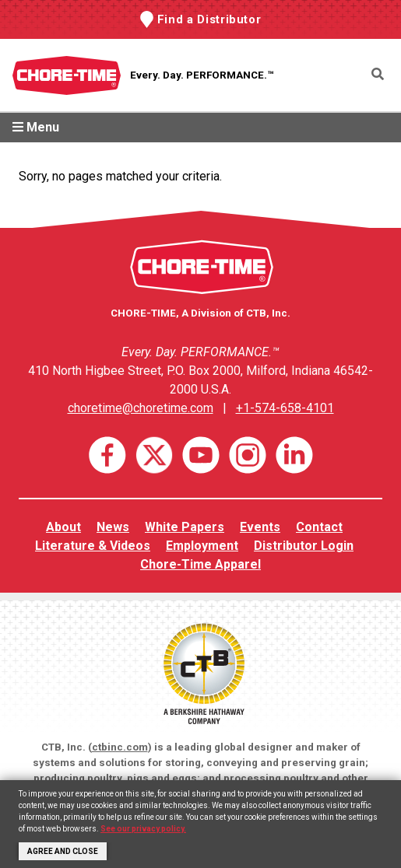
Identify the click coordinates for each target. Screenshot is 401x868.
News (113, 527)
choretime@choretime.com (141, 408)
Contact (319, 527)
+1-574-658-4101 (285, 408)
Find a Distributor (209, 19)
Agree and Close (63, 851)
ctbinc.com (120, 747)
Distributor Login (304, 546)
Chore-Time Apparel (200, 564)
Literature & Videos (93, 546)
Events (260, 527)
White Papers (185, 527)
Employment (202, 546)
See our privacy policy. (143, 829)
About (63, 527)
